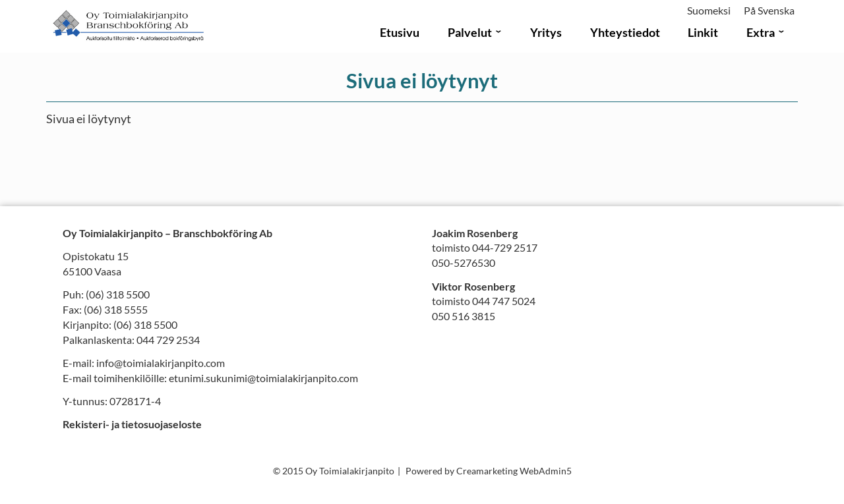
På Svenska (769, 10)
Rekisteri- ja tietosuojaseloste (132, 424)
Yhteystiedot (625, 32)
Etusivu (400, 32)
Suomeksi (709, 10)
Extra (761, 32)
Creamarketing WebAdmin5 (514, 471)
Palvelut (470, 32)
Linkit (703, 32)
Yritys (546, 32)
